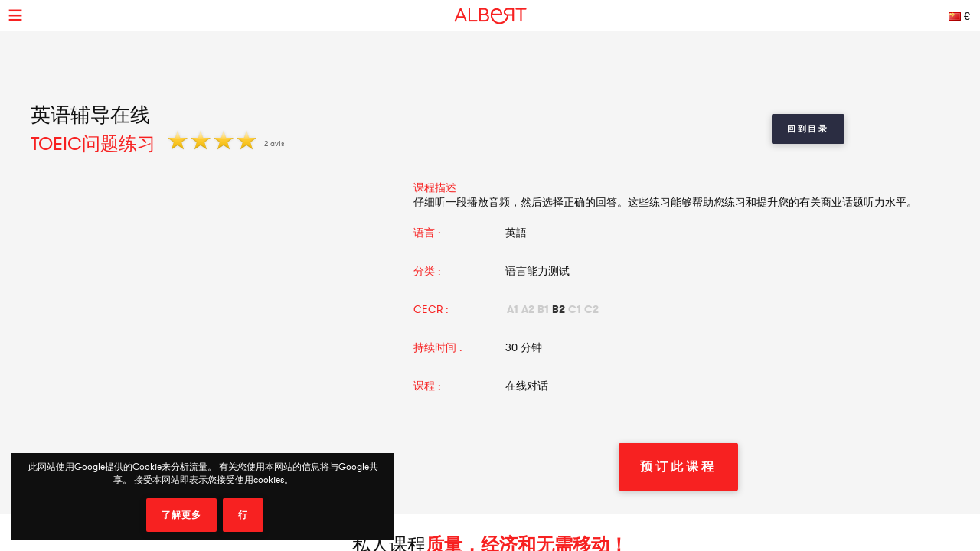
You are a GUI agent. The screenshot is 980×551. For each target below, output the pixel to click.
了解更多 (181, 515)
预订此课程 (678, 466)
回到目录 (808, 129)
